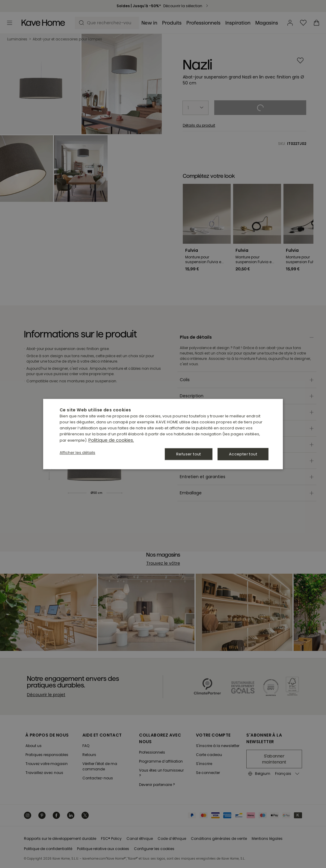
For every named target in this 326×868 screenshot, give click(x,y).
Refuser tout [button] (189, 454)
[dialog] (163, 434)
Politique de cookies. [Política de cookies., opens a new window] (111, 440)
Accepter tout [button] (243, 454)
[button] (77, 453)
